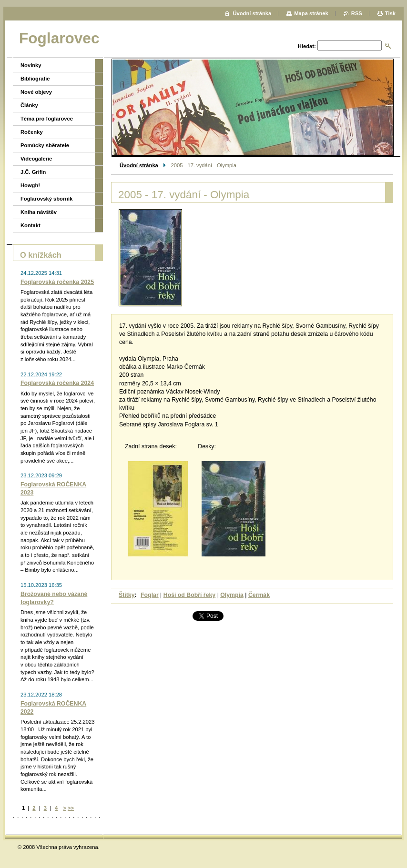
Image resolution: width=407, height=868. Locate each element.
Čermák (259, 595)
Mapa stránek (311, 13)
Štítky (127, 595)
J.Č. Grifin (33, 172)
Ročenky (32, 132)
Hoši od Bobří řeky (189, 595)
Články (29, 105)
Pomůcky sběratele (45, 145)
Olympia (232, 595)
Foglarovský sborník (46, 199)
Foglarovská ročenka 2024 (57, 383)
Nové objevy (36, 92)
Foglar (150, 595)
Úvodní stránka (139, 165)
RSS (357, 13)
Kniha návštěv (39, 212)
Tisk (390, 13)
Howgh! (30, 185)
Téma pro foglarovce (47, 119)
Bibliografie (35, 79)
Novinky (31, 65)
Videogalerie (36, 159)
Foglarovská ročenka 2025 (57, 282)
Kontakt (31, 225)
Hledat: (307, 46)
